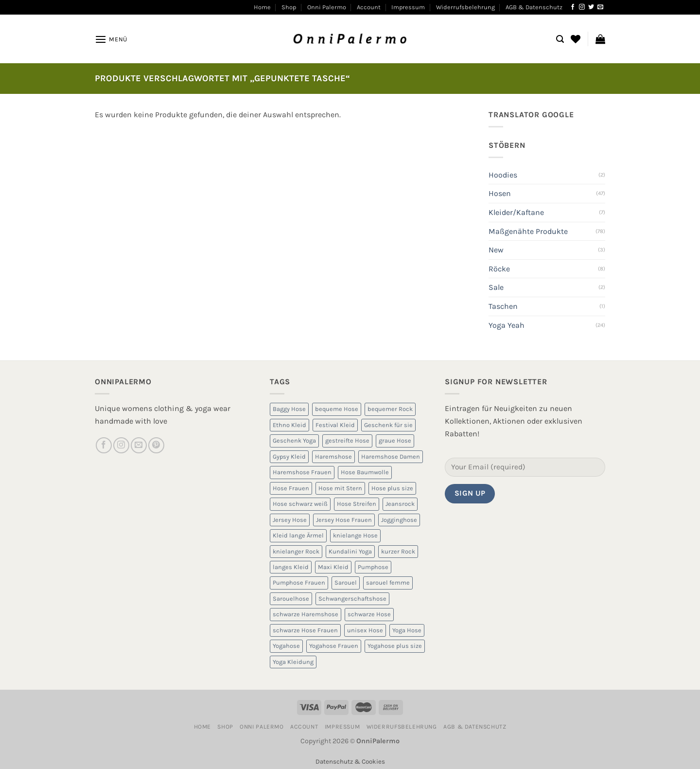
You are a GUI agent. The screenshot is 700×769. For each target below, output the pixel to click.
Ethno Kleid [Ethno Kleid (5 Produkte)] (289, 425)
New (496, 250)
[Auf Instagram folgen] (582, 7)
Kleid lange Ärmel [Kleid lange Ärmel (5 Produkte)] (298, 535)
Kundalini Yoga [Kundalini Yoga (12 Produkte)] (350, 551)
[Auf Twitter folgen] (591, 7)
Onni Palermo (327, 7)
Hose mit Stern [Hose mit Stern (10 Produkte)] (340, 488)
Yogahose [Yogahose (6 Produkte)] (286, 646)
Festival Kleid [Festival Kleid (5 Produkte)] (335, 425)
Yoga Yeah (507, 325)
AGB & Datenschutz (534, 7)
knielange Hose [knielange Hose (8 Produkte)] (355, 535)
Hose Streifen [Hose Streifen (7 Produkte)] (357, 504)
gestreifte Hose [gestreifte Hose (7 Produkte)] (347, 440)
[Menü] (111, 39)
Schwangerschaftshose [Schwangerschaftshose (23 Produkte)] (352, 599)
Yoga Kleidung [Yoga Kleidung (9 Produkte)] (293, 662)
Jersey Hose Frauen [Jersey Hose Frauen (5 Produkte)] (344, 520)
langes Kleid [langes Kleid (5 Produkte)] (291, 567)
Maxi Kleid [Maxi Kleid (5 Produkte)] (333, 567)
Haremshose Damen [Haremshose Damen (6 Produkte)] (391, 456)
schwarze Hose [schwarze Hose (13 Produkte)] (369, 614)
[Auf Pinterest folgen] (156, 445)
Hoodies (503, 175)
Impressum (408, 7)
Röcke (499, 269)
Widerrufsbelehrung (465, 7)
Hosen (500, 193)
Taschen (503, 306)
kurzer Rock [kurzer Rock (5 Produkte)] (398, 551)
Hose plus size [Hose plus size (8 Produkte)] (392, 488)
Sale (496, 287)
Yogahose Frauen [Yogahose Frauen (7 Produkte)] (334, 646)
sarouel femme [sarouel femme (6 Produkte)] (388, 582)
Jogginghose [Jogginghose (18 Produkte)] (399, 520)
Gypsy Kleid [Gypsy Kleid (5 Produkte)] (289, 456)
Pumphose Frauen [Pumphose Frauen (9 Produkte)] (299, 582)
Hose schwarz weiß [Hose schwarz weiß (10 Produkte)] (300, 504)
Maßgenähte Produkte (528, 231)
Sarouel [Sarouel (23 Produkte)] (346, 582)
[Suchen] (560, 39)
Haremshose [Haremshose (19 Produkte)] (333, 456)
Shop (289, 7)
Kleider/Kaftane (516, 212)
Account (369, 7)
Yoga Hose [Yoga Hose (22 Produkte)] (407, 630)
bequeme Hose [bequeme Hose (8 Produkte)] (337, 409)
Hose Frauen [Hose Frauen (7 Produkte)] (291, 488)
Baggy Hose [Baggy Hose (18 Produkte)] (289, 409)
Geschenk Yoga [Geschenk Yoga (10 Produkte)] (294, 440)
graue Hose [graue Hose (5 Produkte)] (395, 440)
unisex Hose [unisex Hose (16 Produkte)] (365, 630)
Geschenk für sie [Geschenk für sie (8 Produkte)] (388, 425)
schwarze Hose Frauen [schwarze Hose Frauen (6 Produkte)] (305, 630)
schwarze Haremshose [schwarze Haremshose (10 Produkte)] (306, 614)
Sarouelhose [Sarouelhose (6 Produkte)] (291, 599)
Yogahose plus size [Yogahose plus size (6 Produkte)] (395, 646)
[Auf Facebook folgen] (573, 7)
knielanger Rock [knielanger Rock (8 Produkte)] (296, 551)
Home (262, 7)
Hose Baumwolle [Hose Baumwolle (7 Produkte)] (365, 472)
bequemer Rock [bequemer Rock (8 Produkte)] (390, 409)
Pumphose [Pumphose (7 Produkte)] (373, 567)
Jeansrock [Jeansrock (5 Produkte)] (400, 504)
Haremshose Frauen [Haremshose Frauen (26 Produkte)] (302, 472)
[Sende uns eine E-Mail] (600, 7)
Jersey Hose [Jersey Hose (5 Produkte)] (290, 520)
